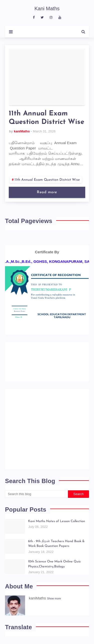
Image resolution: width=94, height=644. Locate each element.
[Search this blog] (36, 494)
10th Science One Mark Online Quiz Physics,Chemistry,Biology (54, 564)
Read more (47, 192)
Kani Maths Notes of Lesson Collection (57, 521)
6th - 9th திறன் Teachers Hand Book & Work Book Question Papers (56, 544)
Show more (54, 598)
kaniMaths (22, 131)
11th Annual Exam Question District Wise (46, 118)
